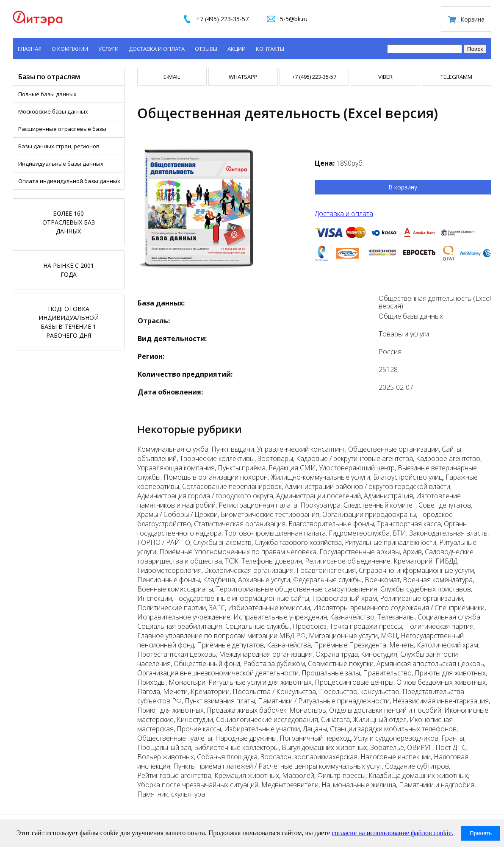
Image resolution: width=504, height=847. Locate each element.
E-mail (172, 77)
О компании (70, 49)
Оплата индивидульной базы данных (69, 181)
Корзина (472, 19)
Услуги (108, 49)
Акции (237, 49)
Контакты (270, 49)
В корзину (403, 187)
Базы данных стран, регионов (59, 146)
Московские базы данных (53, 111)
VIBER (385, 77)
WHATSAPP (243, 77)
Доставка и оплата (157, 49)
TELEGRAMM (456, 77)
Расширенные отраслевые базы (62, 129)
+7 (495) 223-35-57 (222, 19)
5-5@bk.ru (294, 19)
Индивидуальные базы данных (61, 164)
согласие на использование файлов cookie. (392, 833)
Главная (30, 49)
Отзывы (206, 49)
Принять (481, 833)
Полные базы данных (47, 94)
